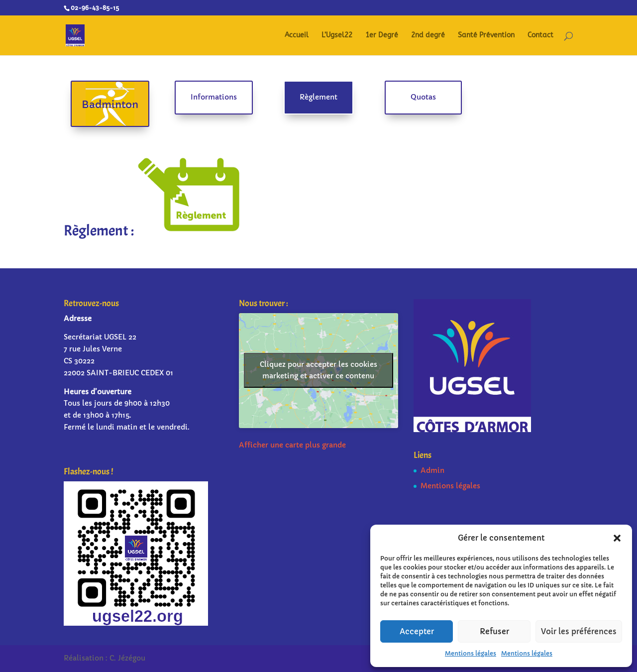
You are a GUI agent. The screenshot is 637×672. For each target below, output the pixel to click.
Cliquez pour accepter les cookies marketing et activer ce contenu (318, 370)
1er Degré (382, 36)
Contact (540, 36)
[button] (617, 538)
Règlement (318, 97)
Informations (214, 97)
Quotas (423, 97)
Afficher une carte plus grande (292, 445)
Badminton (110, 105)
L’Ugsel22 (337, 36)
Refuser (494, 631)
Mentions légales (471, 653)
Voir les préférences (579, 631)
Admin (432, 470)
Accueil (297, 36)
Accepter (417, 631)
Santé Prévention (486, 36)
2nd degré (428, 36)
